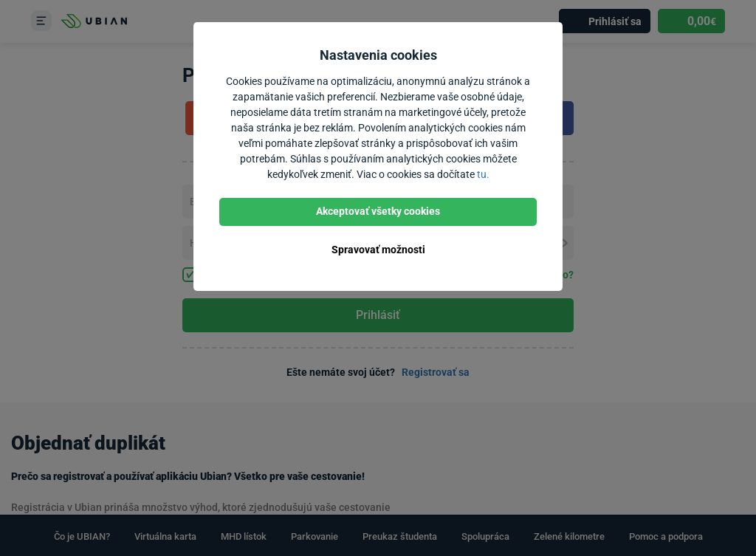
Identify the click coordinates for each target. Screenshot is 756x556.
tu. (483, 174)
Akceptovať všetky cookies (378, 211)
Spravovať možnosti (378, 250)
